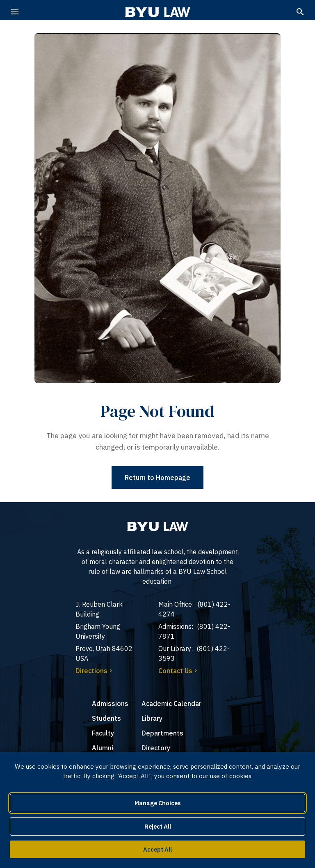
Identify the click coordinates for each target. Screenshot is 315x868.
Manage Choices (158, 803)
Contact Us (179, 671)
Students (106, 718)
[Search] (300, 12)
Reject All (158, 826)
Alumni (103, 748)
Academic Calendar (171, 704)
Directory (156, 748)
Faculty (103, 733)
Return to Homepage (157, 477)
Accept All (157, 849)
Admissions (110, 704)
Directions (95, 671)
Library (152, 718)
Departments (162, 733)
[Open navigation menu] (15, 12)
